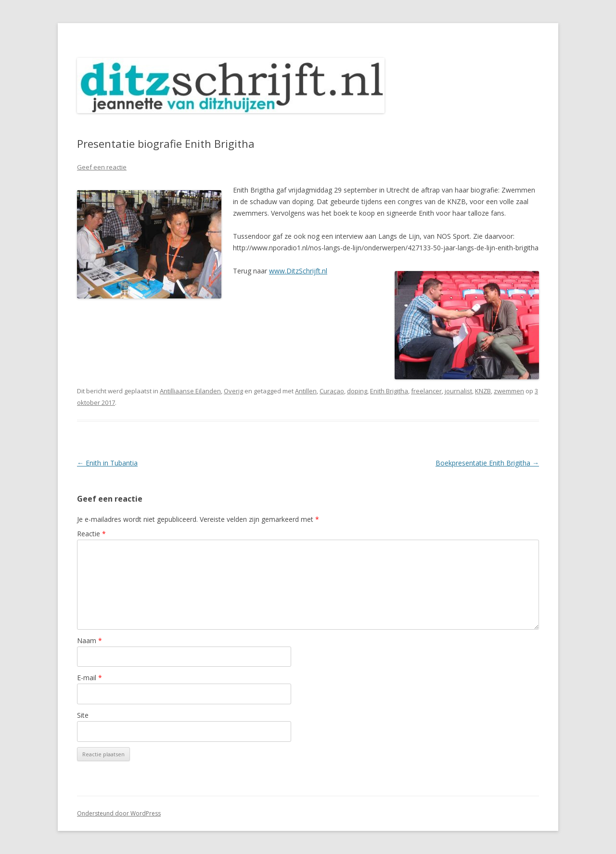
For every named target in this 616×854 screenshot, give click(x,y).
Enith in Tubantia (107, 463)
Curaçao (332, 391)
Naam (90, 640)
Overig (233, 391)
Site (83, 715)
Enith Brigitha (389, 391)
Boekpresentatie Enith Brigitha (487, 463)
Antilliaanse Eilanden (190, 391)
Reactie (91, 534)
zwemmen (509, 391)
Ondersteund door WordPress (119, 813)
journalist (458, 391)
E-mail (90, 678)
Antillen (306, 391)
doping (357, 391)
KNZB (483, 391)
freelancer (426, 391)
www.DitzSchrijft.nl (298, 271)
